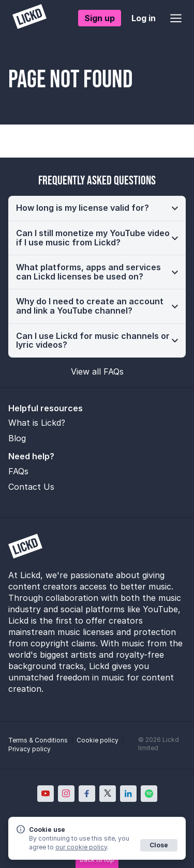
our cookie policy (81, 847)
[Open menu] (176, 18)
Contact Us (31, 487)
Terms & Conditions (38, 740)
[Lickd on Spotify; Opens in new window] (149, 794)
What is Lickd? (37, 423)
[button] (97, 208)
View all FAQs (97, 371)
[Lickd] (29, 18)
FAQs (18, 471)
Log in (144, 18)
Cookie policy (98, 740)
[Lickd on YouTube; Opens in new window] (46, 794)
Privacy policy (29, 749)
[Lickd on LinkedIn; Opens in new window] (128, 794)
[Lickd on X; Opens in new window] (108, 794)
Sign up (100, 18)
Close (159, 845)
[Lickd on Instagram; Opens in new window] (66, 794)
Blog (17, 438)
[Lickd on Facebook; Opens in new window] (87, 794)
